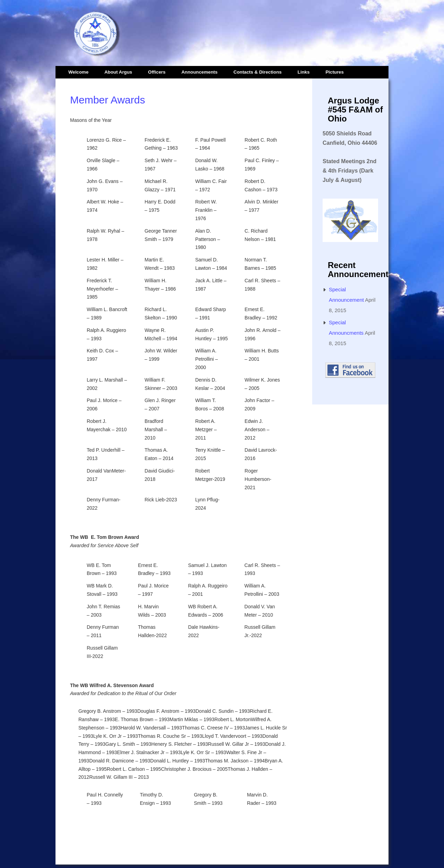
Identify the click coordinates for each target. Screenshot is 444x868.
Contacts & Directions (258, 72)
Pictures (334, 72)
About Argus (118, 72)
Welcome (78, 72)
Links (304, 72)
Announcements (199, 72)
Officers (157, 72)
